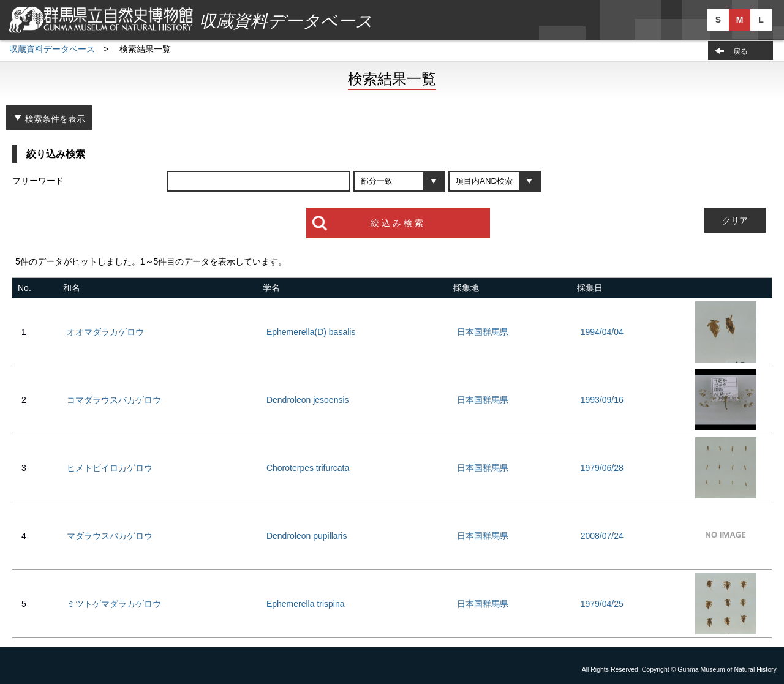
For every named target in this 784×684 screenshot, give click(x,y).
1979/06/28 (602, 468)
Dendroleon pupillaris (307, 536)
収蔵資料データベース (52, 49)
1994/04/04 (602, 332)
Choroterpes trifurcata (308, 468)
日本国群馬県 (483, 332)
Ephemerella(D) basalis (311, 332)
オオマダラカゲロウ (105, 332)
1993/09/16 (602, 400)
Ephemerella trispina (306, 604)
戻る (741, 51)
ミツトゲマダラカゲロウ (114, 604)
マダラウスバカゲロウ (110, 536)
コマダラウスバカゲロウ (114, 400)
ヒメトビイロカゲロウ (110, 468)
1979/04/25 (602, 604)
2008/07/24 (602, 536)
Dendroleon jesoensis (308, 400)
